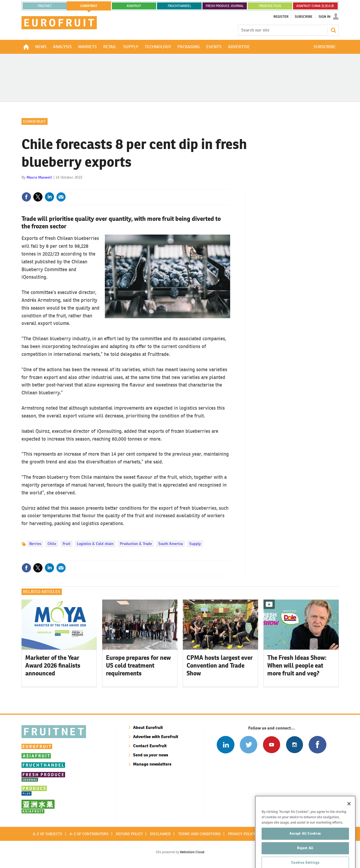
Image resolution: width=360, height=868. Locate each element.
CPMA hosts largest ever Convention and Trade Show (220, 665)
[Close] (349, 825)
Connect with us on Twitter (249, 745)
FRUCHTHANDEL (179, 6)
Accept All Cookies (305, 854)
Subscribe (304, 17)
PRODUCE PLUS (270, 6)
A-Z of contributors (89, 834)
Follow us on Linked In (225, 745)
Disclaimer (160, 834)
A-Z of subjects (48, 834)
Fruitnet (45, 6)
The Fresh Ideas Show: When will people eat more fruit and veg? (297, 665)
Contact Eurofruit (150, 746)
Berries (35, 544)
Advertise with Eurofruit (156, 737)
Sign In (325, 17)
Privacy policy (242, 834)
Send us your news (151, 755)
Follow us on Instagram (295, 745)
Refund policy (129, 834)
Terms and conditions (199, 834)
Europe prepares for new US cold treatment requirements (138, 665)
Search (333, 30)
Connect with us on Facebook (317, 745)
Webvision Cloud (192, 852)
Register (281, 17)
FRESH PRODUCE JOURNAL (225, 6)
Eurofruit (35, 121)
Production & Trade (136, 544)
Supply (195, 544)
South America (171, 544)
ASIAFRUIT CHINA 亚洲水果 (315, 6)
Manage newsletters (152, 764)
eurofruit (89, 6)
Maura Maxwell (39, 177)
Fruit (67, 544)
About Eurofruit (148, 727)
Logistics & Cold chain (95, 544)
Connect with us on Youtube (271, 745)
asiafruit (134, 6)
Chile (52, 544)
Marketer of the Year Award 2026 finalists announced (53, 665)
